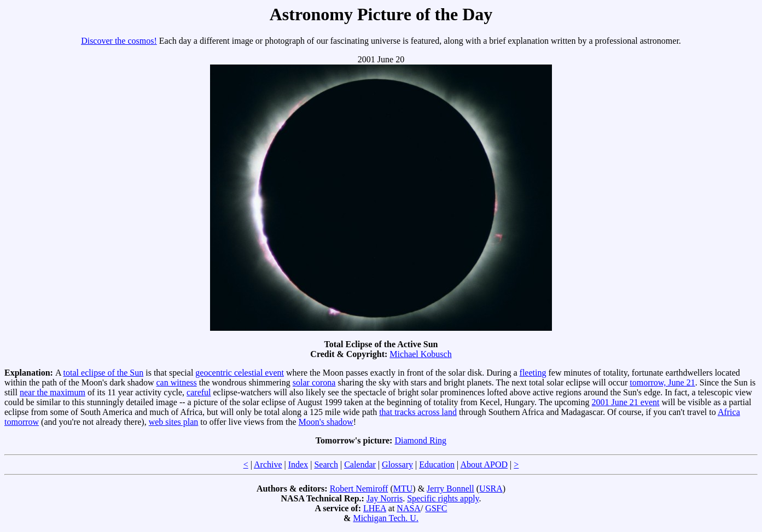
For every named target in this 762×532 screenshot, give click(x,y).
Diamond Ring (420, 440)
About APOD (484, 464)
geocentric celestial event (240, 373)
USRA (491, 489)
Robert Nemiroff (359, 489)
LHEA (375, 508)
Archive (268, 464)
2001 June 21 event (626, 402)
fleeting (533, 373)
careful (199, 392)
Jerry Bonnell (450, 489)
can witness (177, 382)
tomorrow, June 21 (662, 382)
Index (298, 464)
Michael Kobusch (420, 354)
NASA (409, 508)
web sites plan (174, 422)
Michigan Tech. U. (385, 518)
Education (437, 464)
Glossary (397, 464)
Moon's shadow (326, 422)
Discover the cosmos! (119, 41)
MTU (403, 489)
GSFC (436, 508)
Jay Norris (385, 498)
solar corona (314, 382)
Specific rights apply (443, 498)
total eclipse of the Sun (104, 373)
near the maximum (53, 392)
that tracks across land (418, 412)
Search (326, 464)
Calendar (360, 464)
